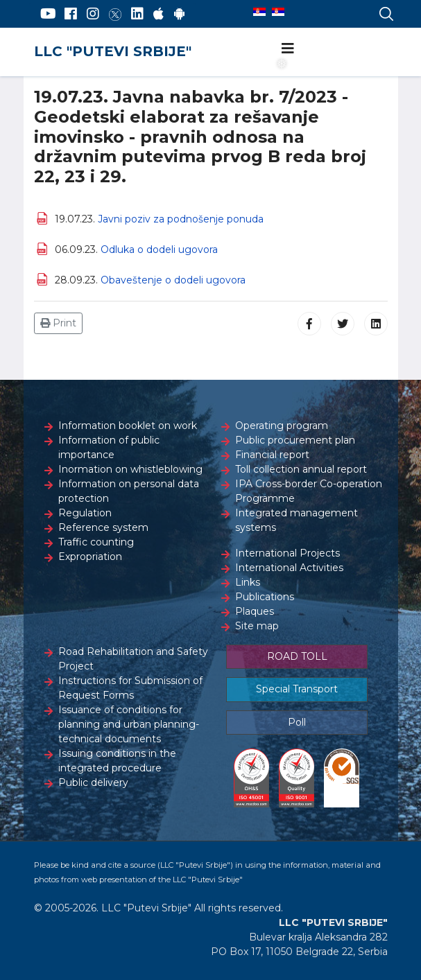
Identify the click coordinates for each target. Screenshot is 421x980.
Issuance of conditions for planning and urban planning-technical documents (129, 724)
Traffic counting (96, 542)
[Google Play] (180, 14)
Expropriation (90, 557)
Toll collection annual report (301, 469)
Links (248, 582)
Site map (257, 626)
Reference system (103, 527)
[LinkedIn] (137, 14)
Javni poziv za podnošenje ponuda (181, 219)
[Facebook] (71, 14)
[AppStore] (158, 14)
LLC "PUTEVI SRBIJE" (113, 51)
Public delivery (93, 782)
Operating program (282, 426)
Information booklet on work (128, 426)
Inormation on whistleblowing (130, 469)
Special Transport (297, 689)
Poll (297, 722)
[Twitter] (115, 14)
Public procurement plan (295, 440)
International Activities (289, 568)
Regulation (85, 513)
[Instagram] (93, 14)
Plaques (255, 611)
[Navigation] (288, 49)
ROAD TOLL (297, 656)
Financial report (272, 455)
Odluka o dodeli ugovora (159, 250)
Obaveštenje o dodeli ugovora (173, 280)
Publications (265, 597)
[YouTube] (48, 14)
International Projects (287, 553)
